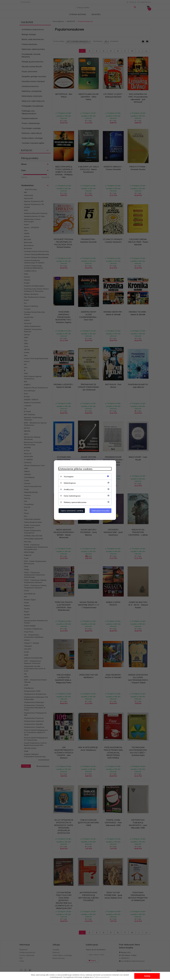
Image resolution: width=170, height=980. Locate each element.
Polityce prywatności (102, 977)
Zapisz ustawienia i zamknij (72, 511)
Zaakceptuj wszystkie (100, 511)
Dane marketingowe (72, 496)
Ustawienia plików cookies (75, 469)
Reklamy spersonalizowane (75, 502)
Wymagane (69, 476)
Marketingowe (70, 483)
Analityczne (69, 489)
